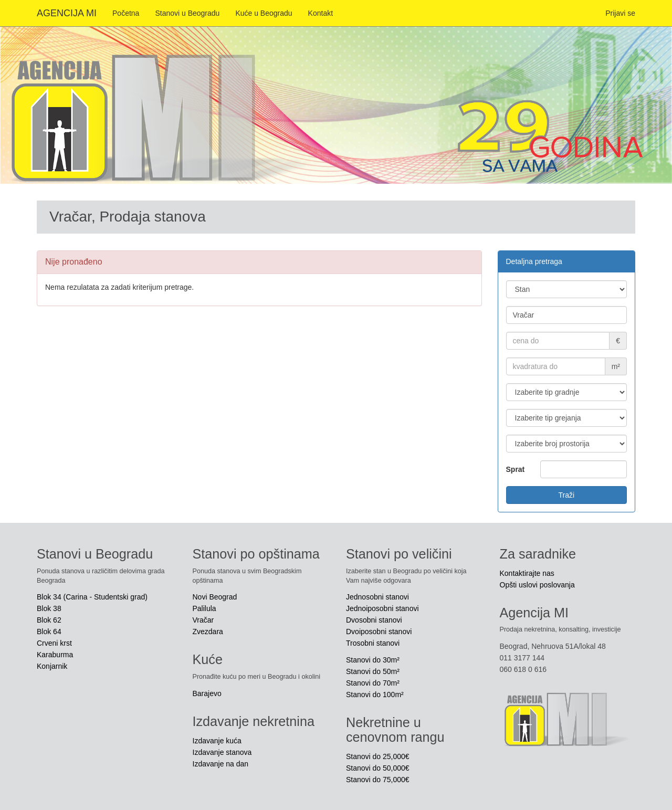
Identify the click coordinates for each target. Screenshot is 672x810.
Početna (126, 13)
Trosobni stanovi (373, 643)
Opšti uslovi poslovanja (537, 585)
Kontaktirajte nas (527, 573)
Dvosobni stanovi (374, 620)
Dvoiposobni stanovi (379, 632)
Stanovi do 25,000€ (378, 756)
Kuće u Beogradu (264, 13)
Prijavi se (620, 13)
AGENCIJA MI (67, 13)
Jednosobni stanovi (377, 597)
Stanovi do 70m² (373, 683)
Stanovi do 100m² (375, 695)
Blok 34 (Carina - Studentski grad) (92, 597)
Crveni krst (54, 643)
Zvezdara (208, 632)
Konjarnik (52, 666)
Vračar (203, 620)
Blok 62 (49, 620)
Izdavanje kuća (217, 741)
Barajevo (207, 693)
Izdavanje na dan (221, 764)
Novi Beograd (215, 597)
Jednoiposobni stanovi (382, 608)
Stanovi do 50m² (373, 671)
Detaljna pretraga (534, 261)
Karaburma (55, 655)
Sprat (516, 469)
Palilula (204, 608)
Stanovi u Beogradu (187, 13)
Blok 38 (49, 608)
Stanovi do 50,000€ (378, 768)
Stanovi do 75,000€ (378, 780)
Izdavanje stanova (222, 752)
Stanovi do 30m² (373, 660)
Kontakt (321, 13)
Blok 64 (49, 632)
